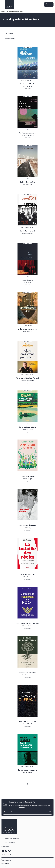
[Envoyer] (50, 812)
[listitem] (3, 851)
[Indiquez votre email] (25, 812)
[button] (10, 33)
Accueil (3, 11)
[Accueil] (9, 4)
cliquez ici (22, 807)
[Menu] (49, 4)
